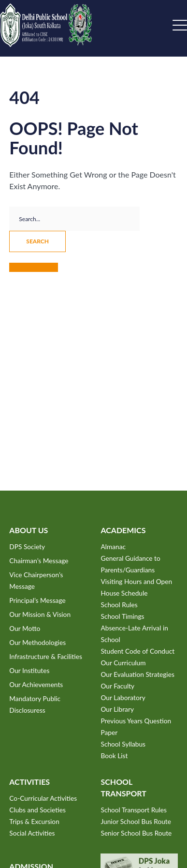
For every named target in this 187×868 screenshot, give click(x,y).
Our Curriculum (123, 663)
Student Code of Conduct (137, 651)
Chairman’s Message (39, 561)
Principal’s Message (37, 600)
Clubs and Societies (37, 810)
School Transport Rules (134, 810)
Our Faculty (117, 686)
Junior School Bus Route (136, 821)
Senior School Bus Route (136, 833)
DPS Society (27, 546)
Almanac (113, 546)
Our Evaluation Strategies (137, 674)
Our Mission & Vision (40, 614)
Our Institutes (29, 670)
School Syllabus (123, 744)
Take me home (34, 267)
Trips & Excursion (34, 821)
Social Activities (32, 833)
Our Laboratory (123, 697)
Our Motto (25, 628)
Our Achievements (36, 684)
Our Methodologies (37, 642)
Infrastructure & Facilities (46, 656)
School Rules (119, 605)
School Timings (122, 616)
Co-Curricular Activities (43, 798)
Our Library (117, 709)
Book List (114, 756)
